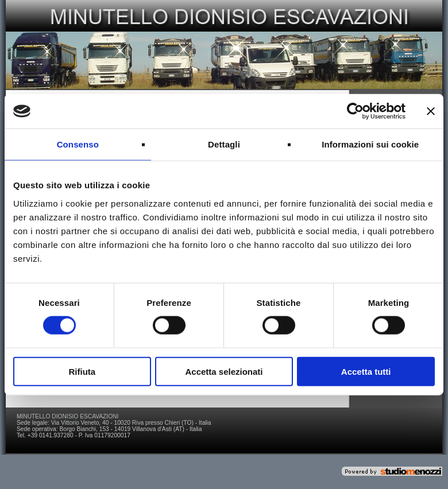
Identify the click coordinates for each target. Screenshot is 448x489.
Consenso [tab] (78, 144)
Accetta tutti (366, 371)
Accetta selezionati (224, 371)
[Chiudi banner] (431, 111)
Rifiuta (82, 371)
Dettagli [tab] (224, 144)
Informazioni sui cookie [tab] (370, 144)
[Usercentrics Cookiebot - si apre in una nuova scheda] (355, 111)
